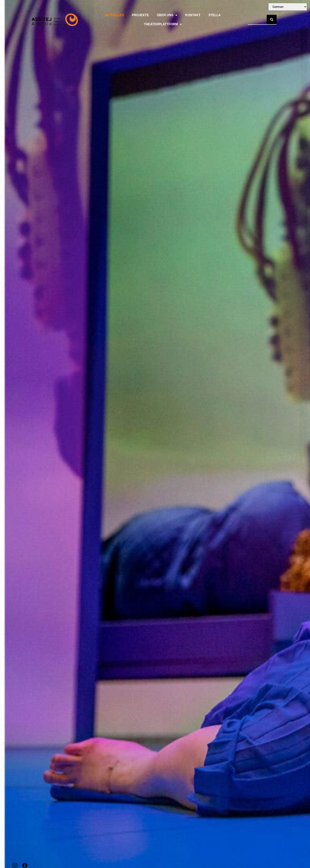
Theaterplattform (163, 24)
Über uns (167, 15)
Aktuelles (114, 15)
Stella (215, 15)
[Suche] (272, 20)
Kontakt (193, 15)
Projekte (140, 15)
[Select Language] (288, 7)
